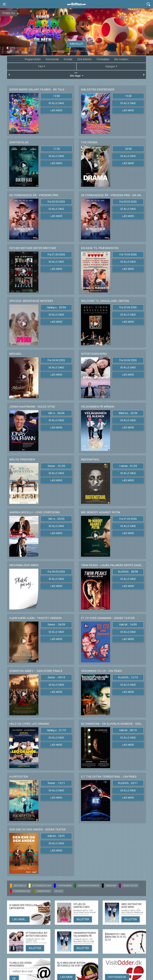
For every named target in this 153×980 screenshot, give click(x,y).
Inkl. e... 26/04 (56, 413)
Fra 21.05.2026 (128, 519)
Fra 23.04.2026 (128, 307)
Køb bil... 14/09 (128, 625)
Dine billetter (84, 59)
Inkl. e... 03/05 (56, 519)
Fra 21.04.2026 (56, 255)
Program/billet (33, 59)
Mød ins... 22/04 (128, 413)
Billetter (83, 919)
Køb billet (77, 44)
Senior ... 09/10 (56, 677)
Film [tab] (41, 66)
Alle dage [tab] (76, 74)
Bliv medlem (121, 59)
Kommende (52, 59)
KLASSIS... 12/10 (128, 677)
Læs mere (56, 110)
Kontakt (68, 59)
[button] (7, 48)
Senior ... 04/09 (56, 625)
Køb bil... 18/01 (56, 836)
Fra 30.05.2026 (56, 572)
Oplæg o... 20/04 (56, 307)
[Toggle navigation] (4, 4)
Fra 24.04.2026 (56, 360)
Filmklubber (103, 59)
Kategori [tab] (110, 66)
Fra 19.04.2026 (128, 255)
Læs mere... (19, 919)
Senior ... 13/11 (56, 783)
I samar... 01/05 (128, 466)
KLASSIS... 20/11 (128, 783)
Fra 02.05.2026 (56, 202)
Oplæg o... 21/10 (56, 730)
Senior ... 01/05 (56, 466)
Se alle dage (56, 103)
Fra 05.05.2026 (128, 202)
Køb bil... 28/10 (128, 730)
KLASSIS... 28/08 (128, 572)
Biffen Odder (78, 4)
